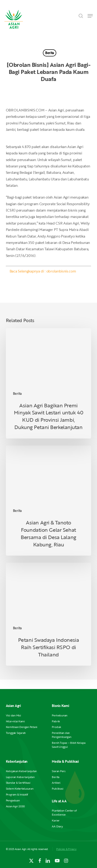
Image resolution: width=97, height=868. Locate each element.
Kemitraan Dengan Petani (22, 727)
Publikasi (57, 789)
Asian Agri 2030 (15, 806)
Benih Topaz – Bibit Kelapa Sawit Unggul (69, 745)
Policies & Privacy (66, 849)
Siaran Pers (59, 771)
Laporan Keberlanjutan (20, 777)
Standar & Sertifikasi (18, 783)
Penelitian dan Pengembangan (61, 735)
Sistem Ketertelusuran (20, 789)
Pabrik (56, 721)
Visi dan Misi (13, 715)
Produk (57, 727)
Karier (56, 820)
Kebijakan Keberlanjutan (21, 771)
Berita (50, 53)
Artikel (56, 783)
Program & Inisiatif (17, 794)
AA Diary (57, 826)
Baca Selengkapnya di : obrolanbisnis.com (43, 271)
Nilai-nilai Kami (15, 721)
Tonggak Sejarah (16, 733)
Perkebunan (60, 715)
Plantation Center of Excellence (64, 813)
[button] (90, 16)
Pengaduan (13, 800)
